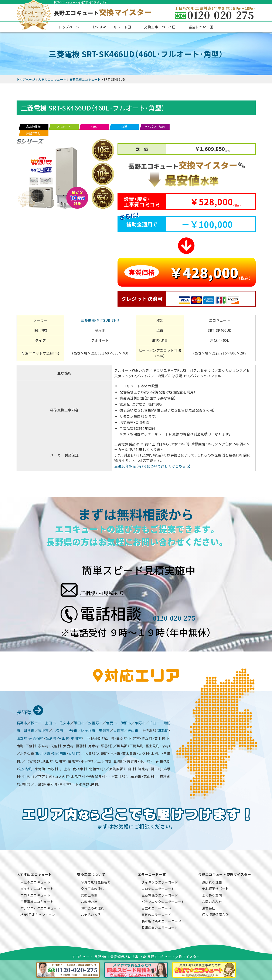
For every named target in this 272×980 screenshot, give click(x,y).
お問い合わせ (212, 901)
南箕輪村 (36, 738)
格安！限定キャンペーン (38, 914)
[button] (112, 27)
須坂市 (43, 730)
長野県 (32, 711)
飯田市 (79, 722)
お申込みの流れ (93, 908)
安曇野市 (95, 722)
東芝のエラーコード (157, 914)
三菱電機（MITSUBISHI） (100, 320)
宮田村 (64, 738)
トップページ (69, 27)
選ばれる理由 (212, 882)
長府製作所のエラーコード (161, 920)
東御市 (104, 730)
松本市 (36, 722)
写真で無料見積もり (96, 882)
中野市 (72, 730)
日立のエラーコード (157, 908)
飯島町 (51, 738)
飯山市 (133, 730)
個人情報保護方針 (215, 914)
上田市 (50, 722)
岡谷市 (29, 730)
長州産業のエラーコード (160, 927)
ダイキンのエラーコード (160, 882)
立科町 (74, 753)
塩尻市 (111, 722)
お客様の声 (89, 901)
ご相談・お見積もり (116, 588)
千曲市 (155, 722)
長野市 (22, 722)
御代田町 (59, 753)
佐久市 (65, 722)
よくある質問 (212, 895)
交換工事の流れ (93, 888)
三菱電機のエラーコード (160, 895)
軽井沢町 (43, 753)
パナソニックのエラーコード (163, 901)
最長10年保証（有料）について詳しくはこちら (150, 466)
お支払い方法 (91, 914)
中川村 (76, 738)
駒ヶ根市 (88, 730)
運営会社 (209, 908)
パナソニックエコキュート (40, 908)
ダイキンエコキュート (37, 888)
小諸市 (58, 730)
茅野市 (140, 722)
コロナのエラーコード (158, 888)
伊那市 (126, 722)
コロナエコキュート (35, 895)
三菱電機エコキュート (37, 901)
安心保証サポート (215, 888)
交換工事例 (89, 895)
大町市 (119, 730)
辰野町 (22, 738)
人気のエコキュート (35, 882)
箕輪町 (164, 730)
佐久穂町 (25, 768)
